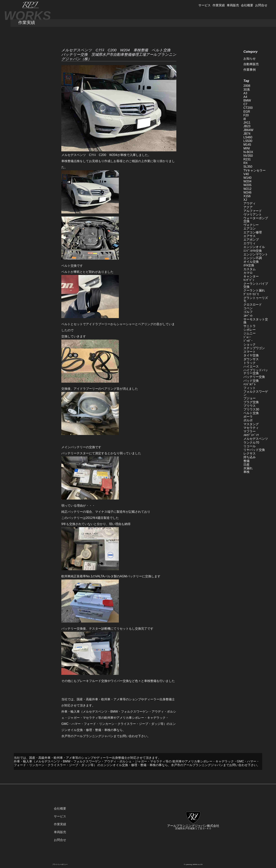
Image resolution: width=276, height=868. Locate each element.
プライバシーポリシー (60, 864)
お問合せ (261, 5)
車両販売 (233, 5)
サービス (205, 5)
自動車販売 (251, 64)
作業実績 (219, 5)
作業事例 (250, 70)
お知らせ (250, 59)
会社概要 (247, 5)
